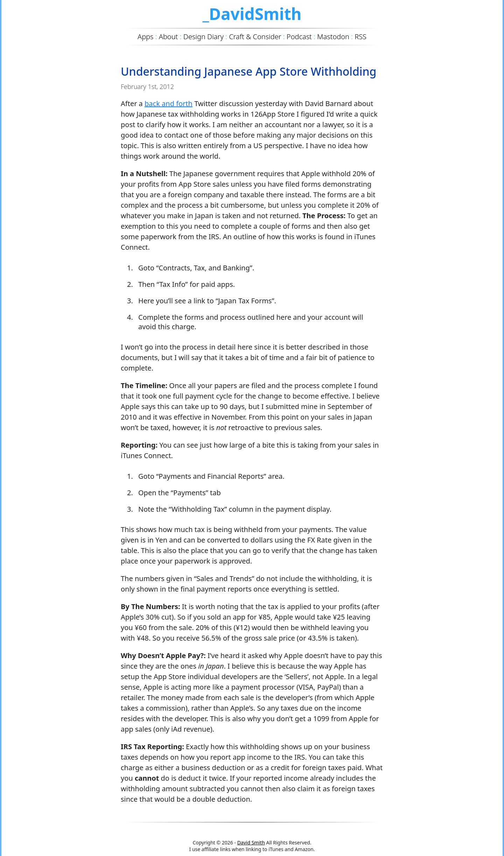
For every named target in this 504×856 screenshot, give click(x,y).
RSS (360, 37)
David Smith (251, 843)
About (169, 37)
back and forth (169, 103)
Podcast (299, 37)
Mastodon (333, 37)
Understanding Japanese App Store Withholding (248, 71)
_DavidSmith (252, 14)
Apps (145, 37)
